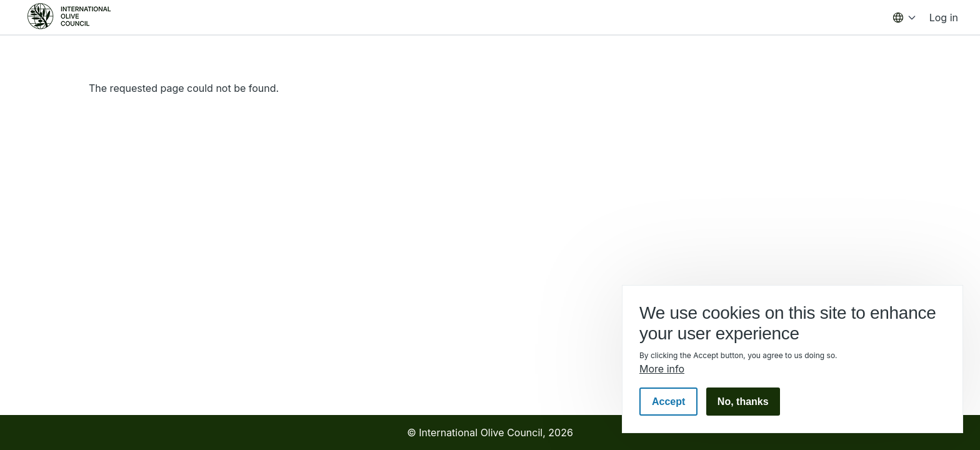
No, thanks (743, 402)
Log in (944, 17)
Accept (668, 402)
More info (662, 369)
